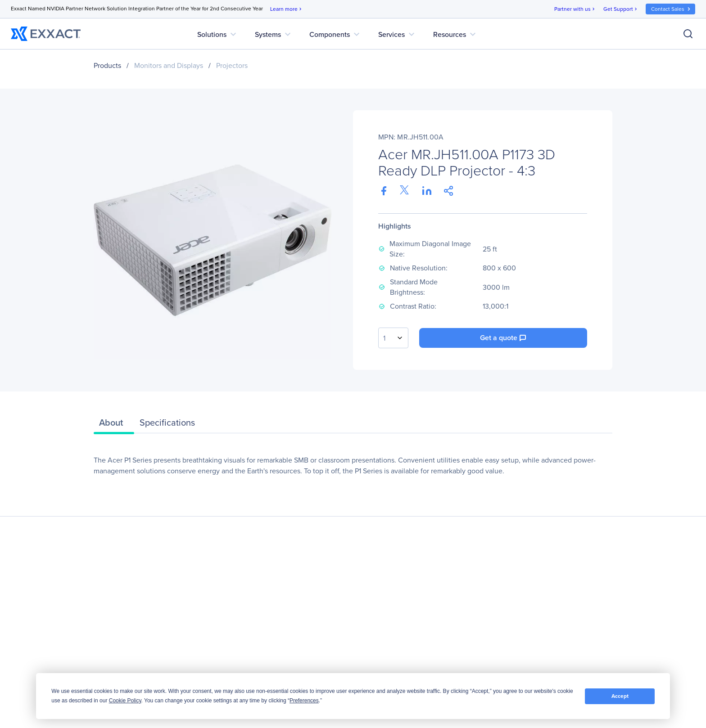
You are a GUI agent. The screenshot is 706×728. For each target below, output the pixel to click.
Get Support (621, 9)
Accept (620, 696)
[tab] (114, 425)
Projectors (232, 65)
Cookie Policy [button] (125, 701)
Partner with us (575, 9)
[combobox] (393, 338)
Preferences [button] (304, 701)
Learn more (287, 9)
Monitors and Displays (169, 65)
